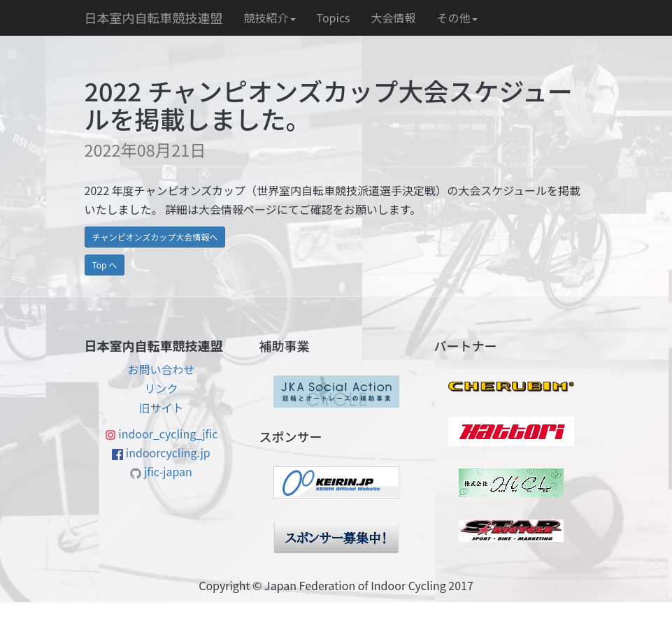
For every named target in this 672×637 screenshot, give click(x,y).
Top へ (105, 265)
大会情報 (394, 17)
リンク (161, 388)
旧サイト (161, 408)
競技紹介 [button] (270, 17)
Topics (334, 17)
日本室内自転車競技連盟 (154, 17)
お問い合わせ (161, 369)
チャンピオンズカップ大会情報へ (155, 237)
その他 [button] (457, 17)
